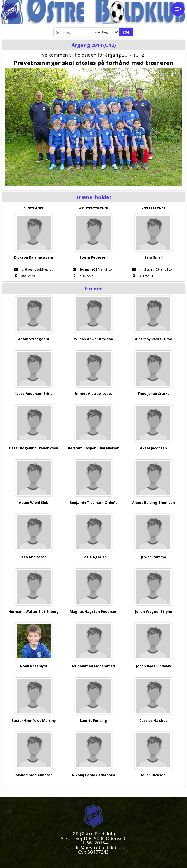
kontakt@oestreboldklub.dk (94, 847)
